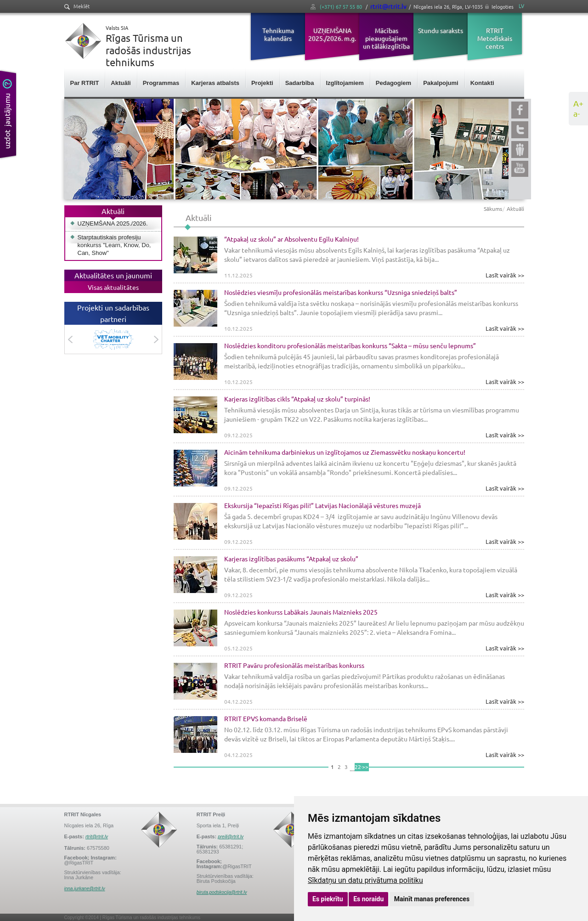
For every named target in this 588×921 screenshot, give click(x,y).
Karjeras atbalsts (215, 83)
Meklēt (77, 6)
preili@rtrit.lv (231, 837)
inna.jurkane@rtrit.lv (85, 889)
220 (358, 767)
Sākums (493, 209)
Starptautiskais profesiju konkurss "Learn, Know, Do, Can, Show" (114, 245)
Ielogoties (503, 6)
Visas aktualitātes (113, 287)
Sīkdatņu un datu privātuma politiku (365, 880)
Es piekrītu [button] (328, 899)
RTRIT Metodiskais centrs (495, 38)
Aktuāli (121, 83)
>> (365, 767)
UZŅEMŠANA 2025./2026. (113, 223)
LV (521, 6)
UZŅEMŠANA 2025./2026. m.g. (332, 34)
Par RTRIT (85, 83)
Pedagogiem (393, 83)
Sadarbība (300, 83)
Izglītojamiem (345, 83)
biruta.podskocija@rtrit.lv (222, 892)
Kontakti (482, 83)
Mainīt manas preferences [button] (432, 899)
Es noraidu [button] (368, 899)
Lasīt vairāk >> (505, 275)
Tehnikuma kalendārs (278, 34)
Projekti (262, 83)
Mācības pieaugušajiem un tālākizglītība (386, 38)
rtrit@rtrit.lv (388, 6)
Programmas (161, 83)
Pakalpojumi (441, 83)
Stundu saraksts (441, 30)
